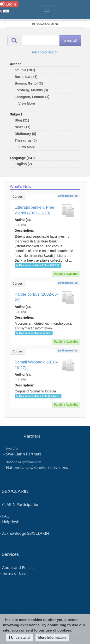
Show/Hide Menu (45, 24)
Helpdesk (11, 522)
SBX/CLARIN (15, 491)
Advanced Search (45, 52)
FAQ (6, 516)
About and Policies (19, 568)
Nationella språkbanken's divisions (37, 467)
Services (10, 554)
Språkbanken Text (68, 196)
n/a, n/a (20, 224)
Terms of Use (14, 573)
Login (8, 4)
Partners (32, 436)
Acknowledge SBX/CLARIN (26, 533)
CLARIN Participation (21, 505)
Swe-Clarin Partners (24, 454)
